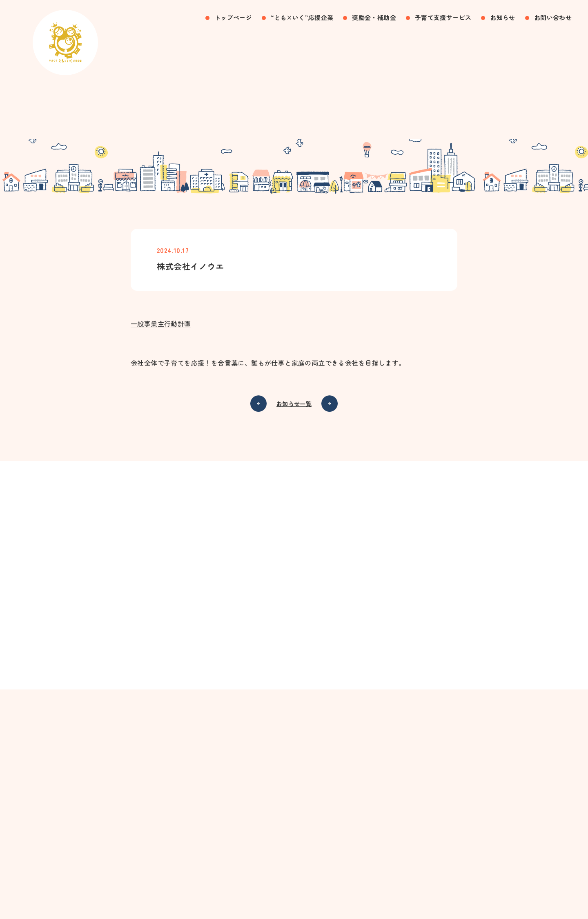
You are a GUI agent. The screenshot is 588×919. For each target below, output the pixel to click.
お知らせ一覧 (294, 404)
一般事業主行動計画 (161, 324)
